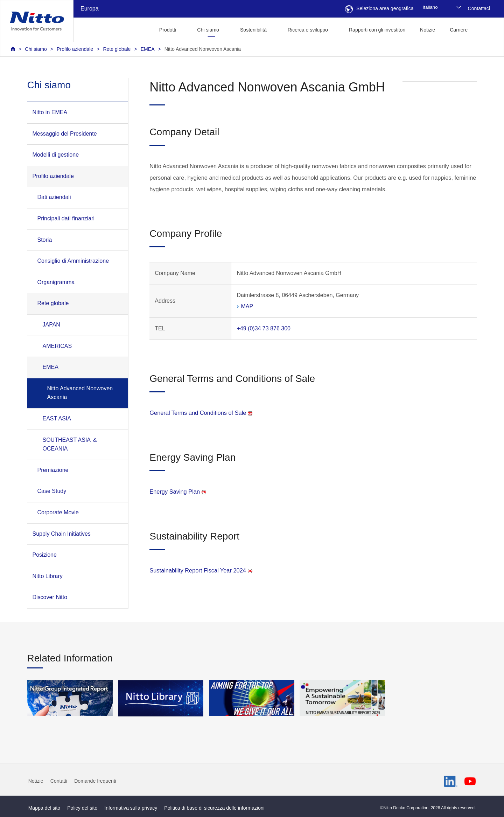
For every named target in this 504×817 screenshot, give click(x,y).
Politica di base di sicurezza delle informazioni (214, 808)
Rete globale (117, 49)
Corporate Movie (58, 512)
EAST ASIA (57, 418)
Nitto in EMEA (50, 112)
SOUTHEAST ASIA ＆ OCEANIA (70, 444)
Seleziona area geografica (379, 8)
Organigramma (56, 282)
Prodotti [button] (168, 30)
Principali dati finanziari (66, 218)
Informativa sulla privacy (131, 808)
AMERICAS (57, 346)
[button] (486, 29)
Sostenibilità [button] (253, 30)
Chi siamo (36, 49)
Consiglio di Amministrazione (73, 261)
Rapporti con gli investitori (377, 30)
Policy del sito (82, 808)
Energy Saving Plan (178, 492)
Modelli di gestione (56, 155)
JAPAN (51, 325)
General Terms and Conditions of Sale (201, 413)
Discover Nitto (50, 597)
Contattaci (479, 8)
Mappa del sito (44, 808)
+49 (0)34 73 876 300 (263, 328)
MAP (247, 306)
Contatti (59, 781)
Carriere (459, 30)
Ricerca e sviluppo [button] (308, 30)
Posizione (45, 555)
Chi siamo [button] (208, 30)
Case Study (52, 491)
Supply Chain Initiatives (62, 534)
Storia (45, 240)
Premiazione (53, 470)
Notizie (428, 30)
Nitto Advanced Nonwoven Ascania (203, 49)
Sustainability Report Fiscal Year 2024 (201, 570)
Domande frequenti (95, 781)
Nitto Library (48, 576)
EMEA (148, 49)
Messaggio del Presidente (65, 134)
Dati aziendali (54, 197)
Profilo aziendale (75, 49)
